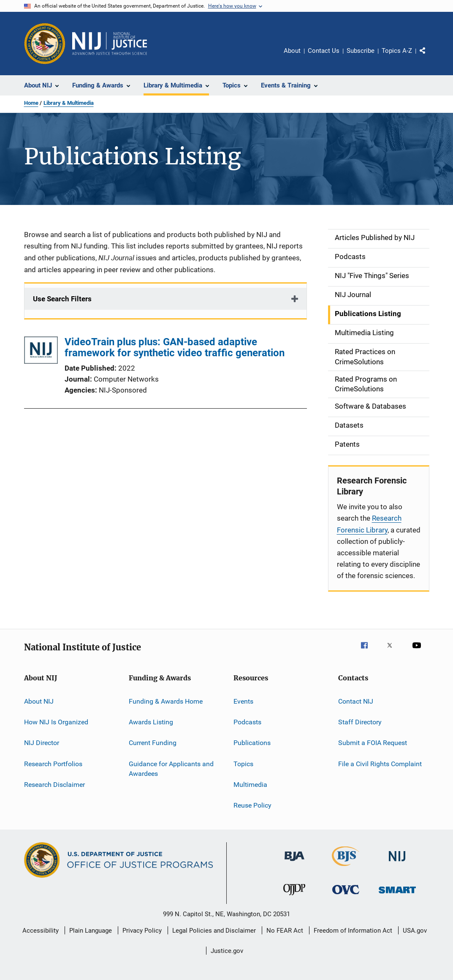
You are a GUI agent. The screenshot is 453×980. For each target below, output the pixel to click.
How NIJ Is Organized (56, 722)
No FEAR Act (285, 931)
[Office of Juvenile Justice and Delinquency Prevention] (294, 897)
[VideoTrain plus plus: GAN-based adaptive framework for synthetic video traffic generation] (41, 352)
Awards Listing (151, 722)
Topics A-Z (397, 51)
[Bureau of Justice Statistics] (346, 868)
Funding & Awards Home (166, 701)
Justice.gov (227, 951)
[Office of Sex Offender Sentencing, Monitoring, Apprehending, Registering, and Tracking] (397, 895)
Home (31, 103)
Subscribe (361, 51)
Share (429, 57)
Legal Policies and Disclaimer (214, 931)
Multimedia (250, 785)
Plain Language (91, 931)
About (292, 51)
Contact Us (324, 51)
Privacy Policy (142, 931)
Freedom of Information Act (353, 931)
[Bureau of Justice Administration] (294, 863)
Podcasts (247, 722)
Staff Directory (360, 722)
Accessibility (41, 931)
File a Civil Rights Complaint (380, 763)
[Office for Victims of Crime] (346, 896)
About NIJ (39, 701)
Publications (252, 743)
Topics (243, 763)
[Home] (110, 44)
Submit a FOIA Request (373, 743)
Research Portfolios (53, 763)
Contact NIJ (356, 701)
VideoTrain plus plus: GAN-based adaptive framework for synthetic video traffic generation (175, 347)
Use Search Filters (62, 299)
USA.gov (415, 931)
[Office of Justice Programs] (45, 44)
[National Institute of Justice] (397, 863)
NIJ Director (42, 743)
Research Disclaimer (54, 785)
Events (243, 701)
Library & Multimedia (69, 103)
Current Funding (153, 743)
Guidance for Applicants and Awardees (171, 768)
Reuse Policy (252, 805)
